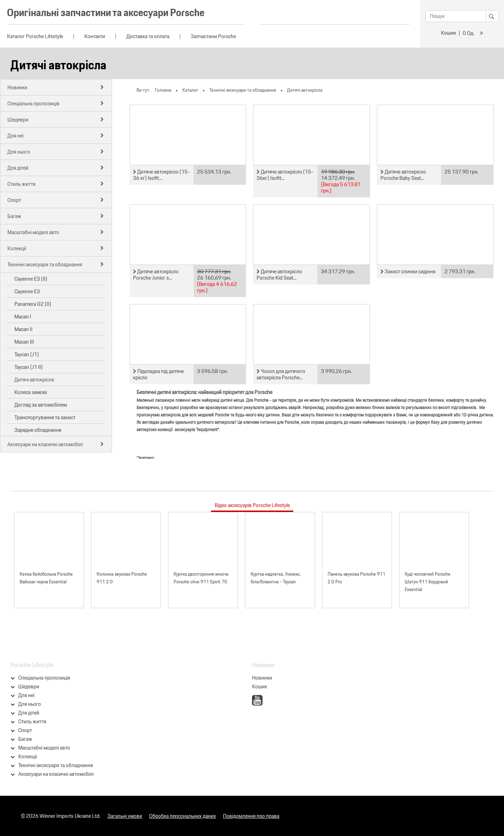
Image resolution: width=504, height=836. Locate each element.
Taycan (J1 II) (29, 367)
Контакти (95, 36)
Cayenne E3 (27, 291)
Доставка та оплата (148, 36)
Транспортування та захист (45, 417)
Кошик (449, 33)
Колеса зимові (31, 392)
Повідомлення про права (251, 816)
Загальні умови (125, 816)
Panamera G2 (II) (33, 304)
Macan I (23, 317)
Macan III (24, 342)
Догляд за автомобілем (41, 405)
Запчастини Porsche (213, 36)
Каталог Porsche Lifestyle (35, 36)
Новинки (262, 678)
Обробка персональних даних (183, 816)
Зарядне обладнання (38, 430)
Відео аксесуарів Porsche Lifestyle (252, 505)
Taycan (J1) (27, 354)
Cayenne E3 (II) (31, 279)
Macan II (23, 329)
